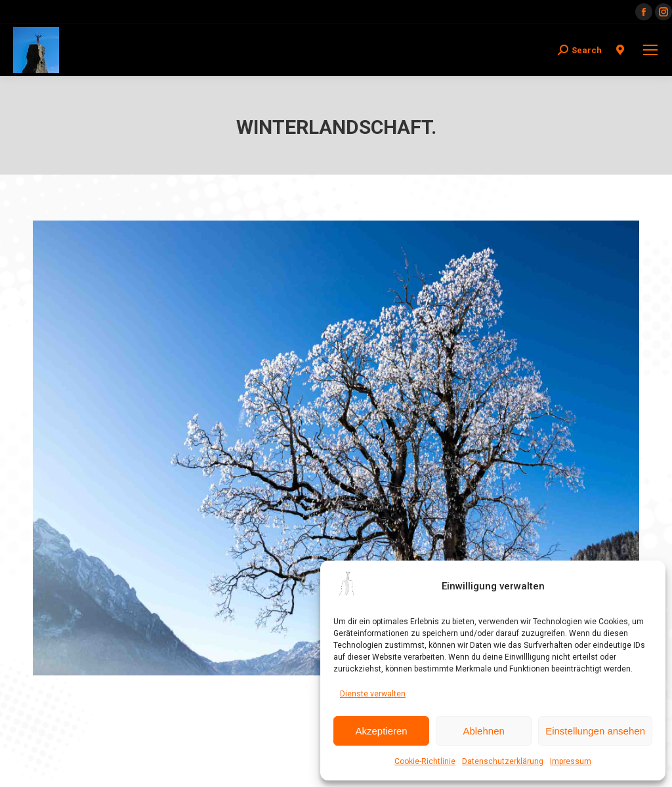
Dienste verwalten (373, 694)
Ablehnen (483, 731)
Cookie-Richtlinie (425, 761)
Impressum (571, 761)
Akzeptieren (381, 731)
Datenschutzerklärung (503, 761)
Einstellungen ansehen (595, 731)
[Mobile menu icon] (650, 50)
